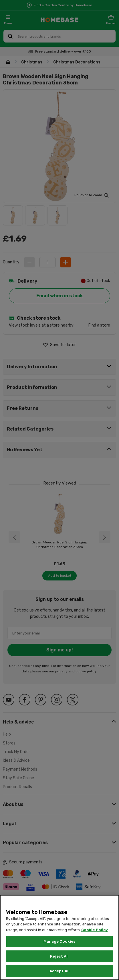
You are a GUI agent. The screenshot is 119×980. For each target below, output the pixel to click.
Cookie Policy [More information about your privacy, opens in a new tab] (95, 930)
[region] (59, 937)
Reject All (59, 956)
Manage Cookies (60, 941)
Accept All (59, 971)
